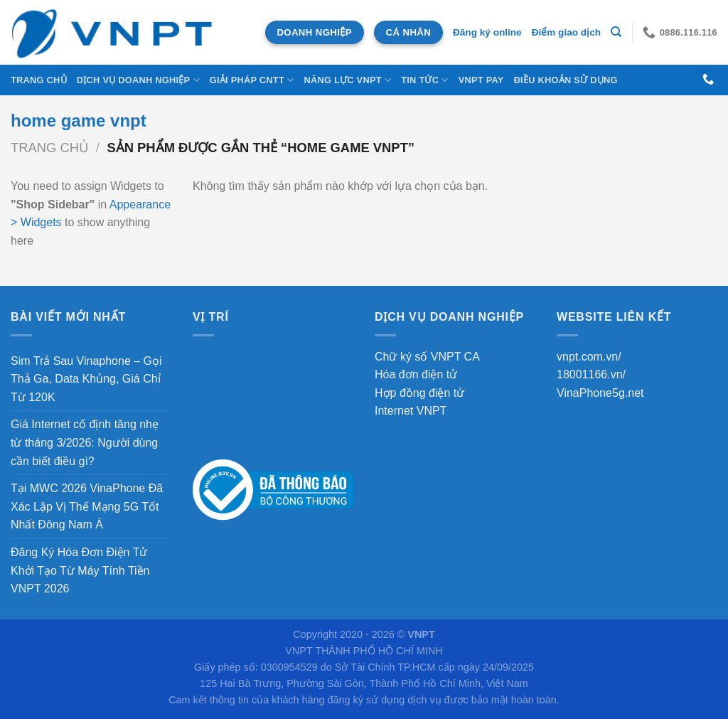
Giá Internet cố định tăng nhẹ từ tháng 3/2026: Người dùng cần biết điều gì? (85, 442)
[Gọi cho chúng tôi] (708, 80)
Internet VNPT (411, 411)
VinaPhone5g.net (600, 393)
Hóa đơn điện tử (416, 374)
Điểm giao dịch (566, 32)
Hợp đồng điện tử (419, 393)
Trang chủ (39, 80)
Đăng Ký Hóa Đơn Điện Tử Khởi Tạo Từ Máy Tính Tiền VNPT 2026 (80, 570)
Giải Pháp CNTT (252, 80)
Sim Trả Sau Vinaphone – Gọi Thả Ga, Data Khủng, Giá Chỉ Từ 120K (86, 379)
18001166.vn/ (591, 374)
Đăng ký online (487, 32)
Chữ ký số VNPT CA (427, 357)
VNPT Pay (481, 80)
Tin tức (424, 80)
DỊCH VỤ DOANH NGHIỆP (138, 80)
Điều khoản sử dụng (566, 80)
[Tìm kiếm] (616, 32)
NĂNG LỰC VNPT (347, 80)
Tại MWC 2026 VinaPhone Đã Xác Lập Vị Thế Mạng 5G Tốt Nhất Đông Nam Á (87, 506)
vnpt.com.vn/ (589, 357)
